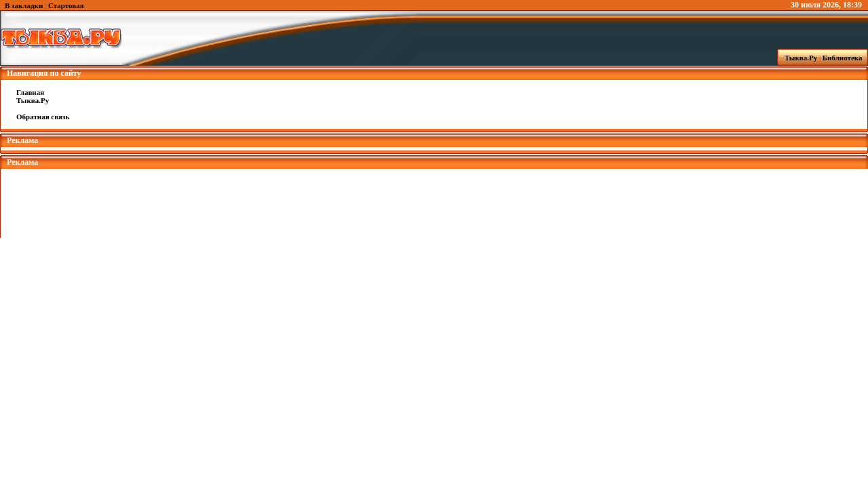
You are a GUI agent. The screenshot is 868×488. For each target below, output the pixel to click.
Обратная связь (43, 117)
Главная (30, 92)
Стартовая (66, 5)
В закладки (24, 5)
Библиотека (844, 58)
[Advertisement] (434, 199)
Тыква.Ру (798, 58)
